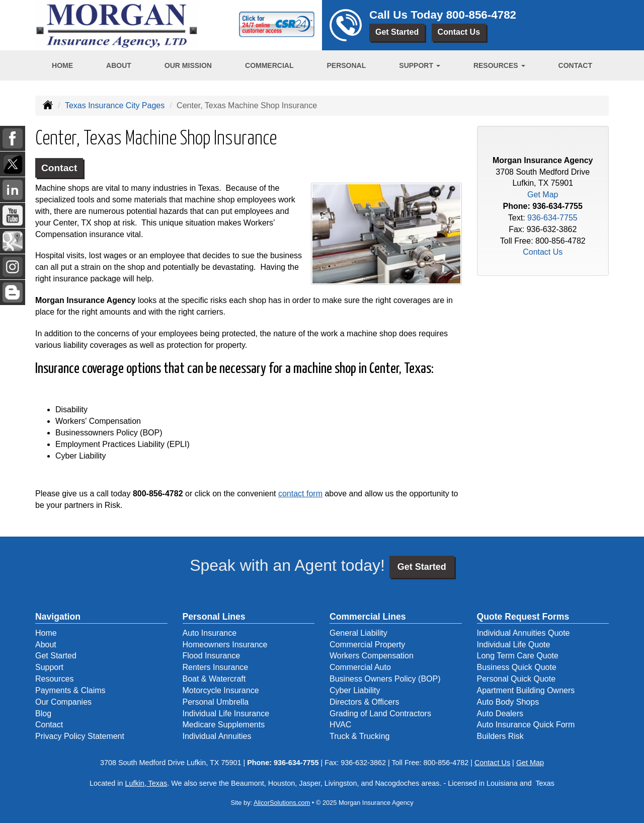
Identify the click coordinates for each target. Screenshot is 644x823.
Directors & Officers (364, 702)
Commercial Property (367, 645)
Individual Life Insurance (226, 714)
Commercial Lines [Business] (368, 617)
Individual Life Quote (514, 645)
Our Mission (188, 65)
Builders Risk (500, 736)
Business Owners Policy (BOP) (385, 679)
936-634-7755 (557, 206)
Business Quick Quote (517, 667)
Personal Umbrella (216, 702)
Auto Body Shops (508, 702)
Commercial (269, 65)
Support (49, 667)
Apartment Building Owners (526, 690)
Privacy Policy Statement (80, 736)
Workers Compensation (372, 656)
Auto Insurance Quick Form (526, 725)
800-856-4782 (481, 15)
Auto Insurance (210, 633)
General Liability (358, 633)
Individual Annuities (217, 736)
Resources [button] (499, 65)
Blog (43, 714)
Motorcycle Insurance (221, 690)
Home (62, 65)
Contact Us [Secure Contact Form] (543, 252)
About (119, 65)
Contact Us (459, 32)
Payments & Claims (70, 690)
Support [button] (420, 65)
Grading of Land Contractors (380, 714)
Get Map (543, 195)
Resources (54, 679)
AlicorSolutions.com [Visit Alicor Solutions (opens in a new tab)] (282, 803)
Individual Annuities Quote (524, 633)
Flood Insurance (212, 656)
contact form (300, 494)
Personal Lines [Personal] (214, 617)
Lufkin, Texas (146, 783)
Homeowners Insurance (225, 645)
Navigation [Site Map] (58, 617)
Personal (346, 65)
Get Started (397, 32)
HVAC (340, 725)
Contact (575, 65)
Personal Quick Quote (516, 679)
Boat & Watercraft (214, 679)
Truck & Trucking (359, 736)
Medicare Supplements (224, 725)
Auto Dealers (500, 714)
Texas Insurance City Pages (115, 105)
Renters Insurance (216, 667)
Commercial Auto (360, 667)
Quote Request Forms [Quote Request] (523, 617)
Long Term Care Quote (518, 656)
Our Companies (63, 702)
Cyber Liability (355, 690)
